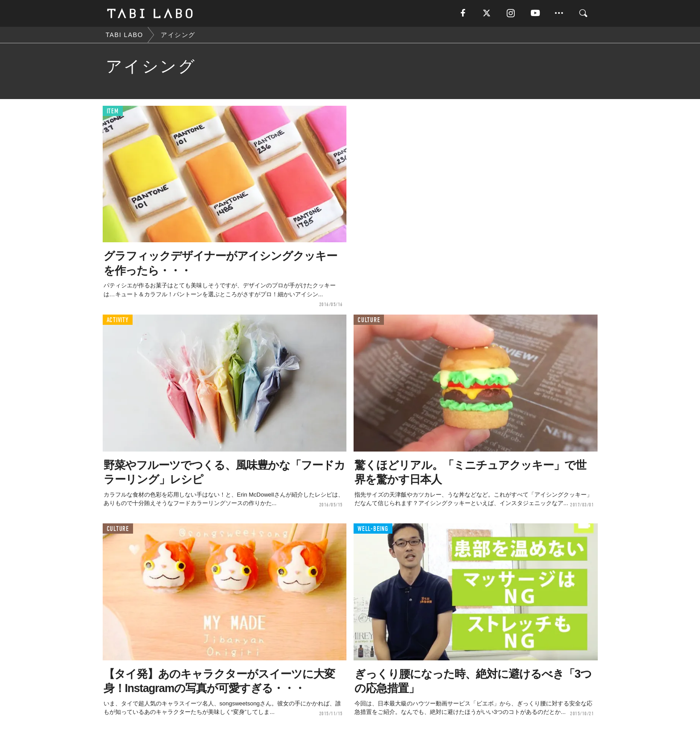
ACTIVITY (118, 320)
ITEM (113, 111)
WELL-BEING (373, 529)
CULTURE (369, 320)
